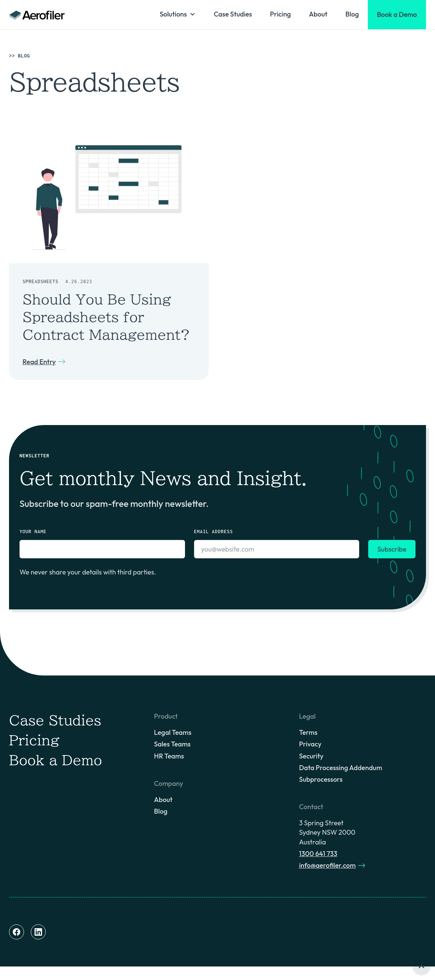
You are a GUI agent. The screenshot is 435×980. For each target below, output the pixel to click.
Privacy (310, 744)
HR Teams (169, 756)
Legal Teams (173, 732)
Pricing (280, 14)
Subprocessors (321, 779)
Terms (308, 732)
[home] (37, 15)
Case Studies (233, 14)
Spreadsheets (41, 281)
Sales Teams (172, 744)
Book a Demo (56, 760)
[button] (178, 14)
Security (311, 756)
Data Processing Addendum (341, 768)
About (318, 14)
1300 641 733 (318, 854)
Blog (352, 14)
